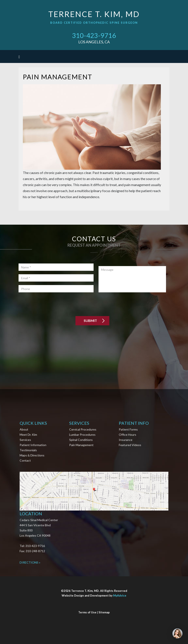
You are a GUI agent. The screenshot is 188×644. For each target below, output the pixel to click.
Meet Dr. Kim (28, 435)
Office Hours (128, 435)
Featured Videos (130, 445)
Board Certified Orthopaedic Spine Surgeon (94, 23)
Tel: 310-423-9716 (32, 546)
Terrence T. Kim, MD (94, 14)
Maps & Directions (32, 455)
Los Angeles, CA (94, 42)
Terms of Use (87, 612)
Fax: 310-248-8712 (32, 551)
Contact (25, 460)
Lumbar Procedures (82, 435)
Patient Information (33, 445)
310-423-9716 (94, 35)
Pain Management (81, 445)
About (24, 429)
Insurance (126, 440)
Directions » (30, 562)
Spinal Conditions (81, 440)
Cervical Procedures (83, 429)
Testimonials (28, 450)
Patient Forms (128, 429)
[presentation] (51, 304)
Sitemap (104, 612)
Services (25, 440)
